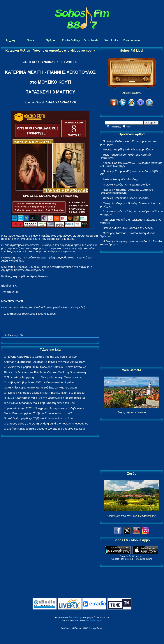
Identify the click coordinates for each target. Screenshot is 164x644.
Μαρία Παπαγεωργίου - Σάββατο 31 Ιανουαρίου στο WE (38, 413)
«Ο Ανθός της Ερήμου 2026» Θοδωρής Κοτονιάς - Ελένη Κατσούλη (45, 367)
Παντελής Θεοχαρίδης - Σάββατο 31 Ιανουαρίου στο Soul (39, 418)
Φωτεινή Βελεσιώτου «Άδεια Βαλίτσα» (126, 198)
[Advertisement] (132, 310)
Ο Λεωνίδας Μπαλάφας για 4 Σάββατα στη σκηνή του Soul (40, 403)
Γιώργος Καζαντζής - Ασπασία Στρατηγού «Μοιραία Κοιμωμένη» (127, 191)
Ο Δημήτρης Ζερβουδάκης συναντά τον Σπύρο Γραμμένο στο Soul (44, 429)
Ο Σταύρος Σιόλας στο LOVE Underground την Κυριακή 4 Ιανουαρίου (46, 423)
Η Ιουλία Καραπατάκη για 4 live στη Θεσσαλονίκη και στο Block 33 (44, 398)
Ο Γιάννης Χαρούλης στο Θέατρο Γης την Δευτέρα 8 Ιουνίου (40, 357)
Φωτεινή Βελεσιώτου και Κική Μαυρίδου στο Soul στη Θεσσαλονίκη (45, 372)
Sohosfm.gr (76, 617)
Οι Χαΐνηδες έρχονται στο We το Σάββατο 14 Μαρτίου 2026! (40, 387)
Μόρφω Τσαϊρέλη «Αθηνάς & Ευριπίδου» (128, 149)
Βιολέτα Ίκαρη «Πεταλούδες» (121, 179)
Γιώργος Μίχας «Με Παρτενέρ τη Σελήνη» (128, 228)
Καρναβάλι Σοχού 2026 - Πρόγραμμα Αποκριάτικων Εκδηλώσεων (44, 408)
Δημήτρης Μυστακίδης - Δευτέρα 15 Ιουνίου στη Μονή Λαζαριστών (44, 362)
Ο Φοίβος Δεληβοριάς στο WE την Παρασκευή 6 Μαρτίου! (39, 382)
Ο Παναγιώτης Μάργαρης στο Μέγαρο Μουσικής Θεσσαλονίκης (43, 377)
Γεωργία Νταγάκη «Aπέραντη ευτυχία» (126, 185)
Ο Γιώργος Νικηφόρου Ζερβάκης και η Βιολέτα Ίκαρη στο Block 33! (45, 393)
